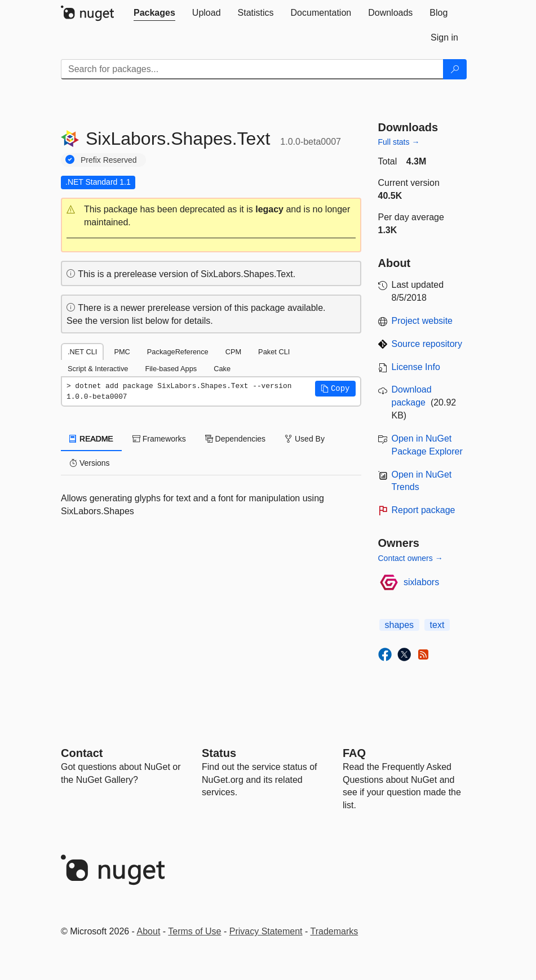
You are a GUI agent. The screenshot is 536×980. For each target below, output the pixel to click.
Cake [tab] (222, 369)
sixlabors (421, 582)
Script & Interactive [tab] (98, 369)
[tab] (154, 13)
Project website (422, 321)
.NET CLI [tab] (82, 352)
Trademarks (335, 931)
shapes (400, 625)
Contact (82, 753)
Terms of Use (194, 931)
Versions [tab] (90, 463)
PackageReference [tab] (178, 352)
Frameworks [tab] (159, 439)
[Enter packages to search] (252, 69)
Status (219, 753)
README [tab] (91, 439)
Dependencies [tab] (235, 439)
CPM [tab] (233, 352)
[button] (211, 216)
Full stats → (399, 142)
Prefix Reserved (109, 160)
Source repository (427, 344)
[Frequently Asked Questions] (354, 753)
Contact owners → (411, 558)
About (149, 931)
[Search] (455, 69)
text (437, 625)
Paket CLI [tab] (274, 352)
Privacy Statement (266, 931)
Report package (424, 510)
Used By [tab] (305, 439)
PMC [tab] (122, 352)
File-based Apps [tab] (171, 369)
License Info (416, 367)
